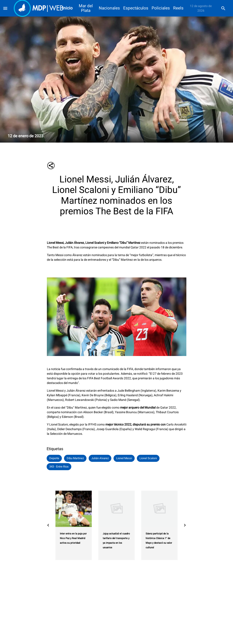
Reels (178, 8)
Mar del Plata (86, 8)
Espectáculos (136, 8)
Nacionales (109, 8)
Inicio (67, 8)
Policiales (161, 8)
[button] (54, 458)
